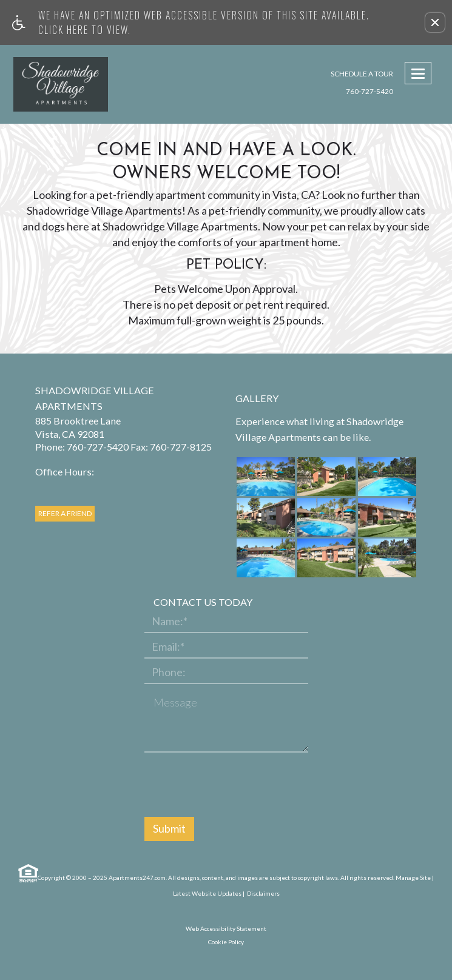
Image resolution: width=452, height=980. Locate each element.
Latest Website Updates (207, 893)
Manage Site (413, 878)
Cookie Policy (226, 942)
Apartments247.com (137, 878)
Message (175, 703)
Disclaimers (263, 893)
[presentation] (237, 785)
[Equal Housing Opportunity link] (27, 874)
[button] (435, 22)
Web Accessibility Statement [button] (226, 928)
